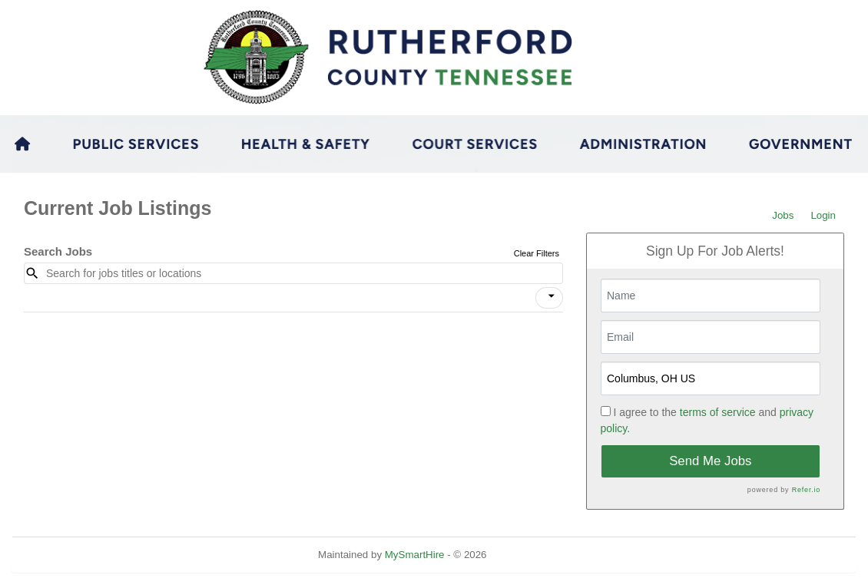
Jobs (783, 215)
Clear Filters (537, 253)
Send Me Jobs (710, 461)
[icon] (552, 296)
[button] (549, 298)
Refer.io (806, 490)
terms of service (718, 412)
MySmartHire (415, 555)
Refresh (532, 555)
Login (823, 215)
